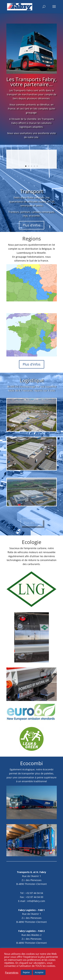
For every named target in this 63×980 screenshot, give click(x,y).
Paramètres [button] (12, 972)
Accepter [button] (39, 972)
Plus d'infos (32, 225)
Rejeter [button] (26, 972)
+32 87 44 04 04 (34, 893)
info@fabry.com (36, 901)
